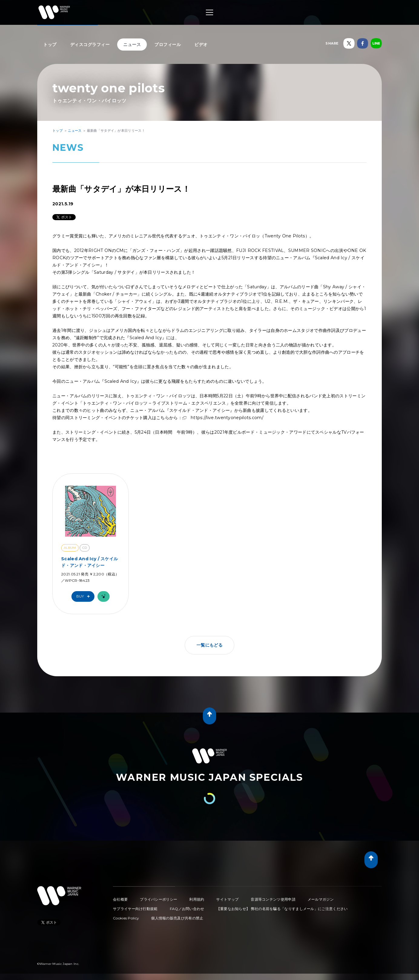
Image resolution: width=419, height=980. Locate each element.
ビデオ (201, 45)
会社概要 (120, 899)
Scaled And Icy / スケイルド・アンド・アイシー (89, 562)
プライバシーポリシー (158, 899)
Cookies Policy (126, 918)
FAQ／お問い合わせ (187, 909)
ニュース (132, 45)
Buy (84, 596)
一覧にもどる (209, 645)
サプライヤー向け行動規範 (135, 909)
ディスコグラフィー (90, 45)
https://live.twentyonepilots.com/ (227, 418)
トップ (50, 45)
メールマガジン (321, 899)
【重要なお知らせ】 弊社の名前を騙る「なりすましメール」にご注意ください (282, 909)
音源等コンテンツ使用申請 (273, 899)
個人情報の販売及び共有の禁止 (177, 918)
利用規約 (197, 899)
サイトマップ (227, 899)
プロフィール (168, 45)
